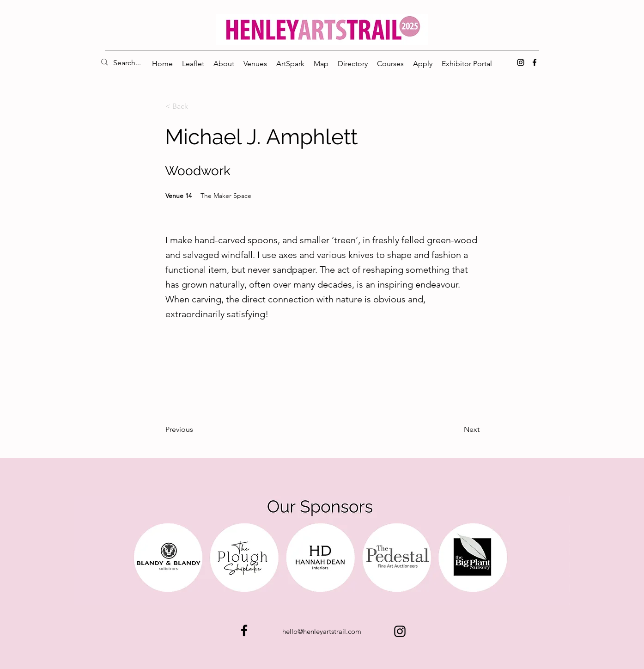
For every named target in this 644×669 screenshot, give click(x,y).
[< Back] (196, 106)
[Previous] (196, 430)
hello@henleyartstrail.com (322, 631)
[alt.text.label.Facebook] (535, 62)
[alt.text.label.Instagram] (521, 62)
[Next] (456, 430)
